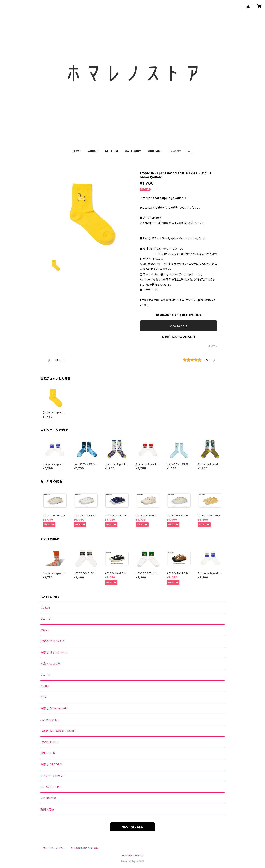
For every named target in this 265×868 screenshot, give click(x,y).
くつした (45, 608)
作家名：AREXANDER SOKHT (59, 731)
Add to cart (179, 326)
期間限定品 (47, 809)
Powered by (132, 861)
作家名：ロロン (49, 742)
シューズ (45, 675)
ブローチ (46, 619)
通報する (213, 346)
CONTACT (155, 151)
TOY (43, 697)
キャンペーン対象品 (52, 776)
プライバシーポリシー (54, 848)
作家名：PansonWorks (54, 708)
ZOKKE (45, 686)
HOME (77, 151)
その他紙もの (48, 798)
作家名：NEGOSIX (51, 764)
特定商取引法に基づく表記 (85, 848)
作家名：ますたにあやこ (54, 652)
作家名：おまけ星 (51, 664)
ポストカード (48, 753)
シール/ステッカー (51, 787)
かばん (44, 630)
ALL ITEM (112, 151)
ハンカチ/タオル (50, 720)
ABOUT (93, 151)
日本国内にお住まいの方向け (179, 337)
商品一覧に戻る (132, 827)
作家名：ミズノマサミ (53, 641)
